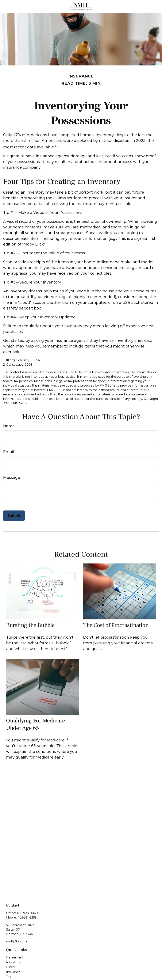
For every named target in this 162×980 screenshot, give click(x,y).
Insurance (13, 972)
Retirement (15, 957)
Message (12, 478)
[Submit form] (14, 516)
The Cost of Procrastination (116, 625)
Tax (9, 977)
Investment (15, 962)
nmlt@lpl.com (16, 941)
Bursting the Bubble (30, 625)
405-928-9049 (27, 913)
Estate (11, 967)
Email (9, 452)
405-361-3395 (27, 918)
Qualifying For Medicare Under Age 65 (36, 724)
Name (9, 426)
